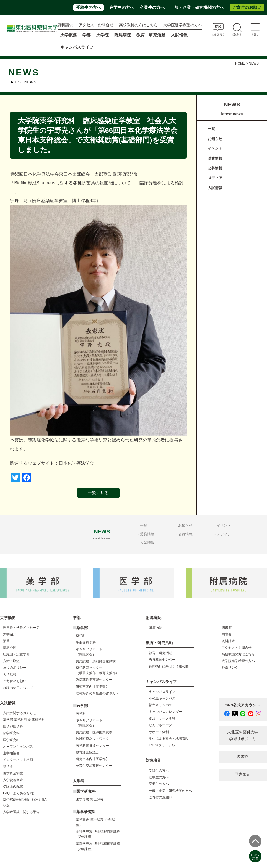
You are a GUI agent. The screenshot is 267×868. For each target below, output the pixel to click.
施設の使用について (18, 688)
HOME (240, 63)
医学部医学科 (13, 726)
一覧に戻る (98, 493)
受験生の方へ (89, 7)
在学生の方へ (122, 7)
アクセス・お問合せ (96, 25)
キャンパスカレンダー (165, 712)
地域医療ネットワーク (92, 739)
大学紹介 (10, 634)
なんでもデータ (160, 725)
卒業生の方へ (152, 7)
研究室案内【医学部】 (92, 759)
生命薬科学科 (86, 642)
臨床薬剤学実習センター (94, 680)
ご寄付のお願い (247, 7)
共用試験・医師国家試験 (94, 732)
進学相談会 (11, 753)
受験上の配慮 (13, 787)
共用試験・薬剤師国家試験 (96, 661)
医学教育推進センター (92, 746)
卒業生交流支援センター (94, 766)
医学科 (81, 714)
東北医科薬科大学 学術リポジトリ (243, 735)
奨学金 (8, 766)
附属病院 (123, 35)
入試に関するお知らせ (20, 713)
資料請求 (65, 25)
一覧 (211, 129)
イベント (215, 148)
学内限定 (243, 775)
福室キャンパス (160, 705)
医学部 (82, 706)
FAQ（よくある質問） (20, 793)
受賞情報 (215, 158)
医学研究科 (11, 740)
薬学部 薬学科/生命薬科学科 (24, 720)
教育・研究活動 (160, 653)
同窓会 (227, 634)
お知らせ (215, 139)
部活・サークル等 (162, 718)
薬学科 (81, 636)
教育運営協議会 (87, 752)
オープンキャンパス (18, 747)
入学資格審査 (13, 780)
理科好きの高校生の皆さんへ (97, 693)
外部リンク (230, 668)
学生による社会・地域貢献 (169, 739)
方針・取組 (11, 661)
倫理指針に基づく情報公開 (169, 666)
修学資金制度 (13, 773)
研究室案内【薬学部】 (92, 687)
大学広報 (10, 674)
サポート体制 (159, 732)
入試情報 (215, 188)
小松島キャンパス (162, 698)
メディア (215, 178)
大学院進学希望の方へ (183, 25)
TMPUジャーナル (162, 745)
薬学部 (82, 628)
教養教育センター (162, 660)
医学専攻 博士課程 (90, 799)
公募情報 (215, 168)
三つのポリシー (15, 668)
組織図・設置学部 (16, 654)
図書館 (227, 628)
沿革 (6, 641)
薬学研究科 (11, 733)
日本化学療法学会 (76, 463)
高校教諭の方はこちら (238, 654)
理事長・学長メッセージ (21, 628)
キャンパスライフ (162, 692)
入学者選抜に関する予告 (21, 812)
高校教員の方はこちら (138, 25)
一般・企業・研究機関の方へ (197, 7)
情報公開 (10, 648)
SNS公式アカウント (243, 705)
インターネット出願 (18, 760)
